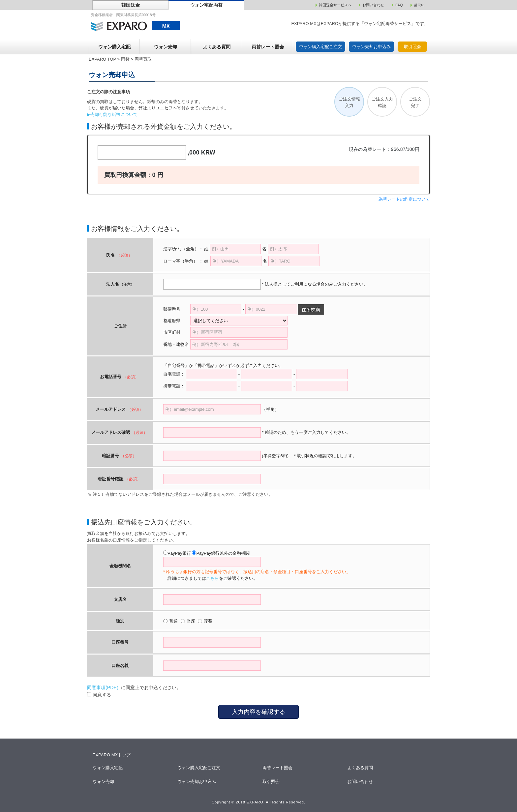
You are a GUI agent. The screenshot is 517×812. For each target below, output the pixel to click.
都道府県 (176, 321)
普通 (173, 621)
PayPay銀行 (179, 553)
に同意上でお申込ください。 (134, 687)
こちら (213, 578)
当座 (191, 621)
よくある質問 (217, 47)
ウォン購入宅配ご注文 (320, 47)
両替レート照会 (268, 47)
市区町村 (176, 332)
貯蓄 (208, 621)
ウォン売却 (166, 47)
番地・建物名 (176, 344)
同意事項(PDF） (104, 687)
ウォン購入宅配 (114, 47)
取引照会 (412, 47)
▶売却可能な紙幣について (112, 114)
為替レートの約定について (404, 199)
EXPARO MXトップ (112, 755)
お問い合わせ (361, 782)
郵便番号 (172, 309)
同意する (99, 695)
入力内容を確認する (258, 712)
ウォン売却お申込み (371, 47)
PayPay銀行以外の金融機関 (223, 553)
